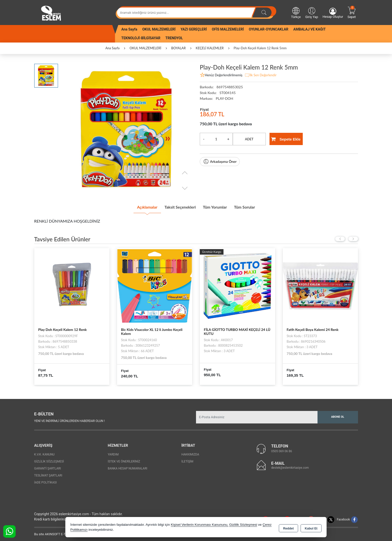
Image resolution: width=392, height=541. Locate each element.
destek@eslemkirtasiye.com (290, 466)
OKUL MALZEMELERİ (159, 29)
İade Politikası (45, 481)
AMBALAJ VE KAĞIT (309, 29)
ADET (249, 139)
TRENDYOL (174, 38)
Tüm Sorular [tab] (254, 206)
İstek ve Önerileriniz (124, 460)
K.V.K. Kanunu (44, 453)
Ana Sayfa (129, 29)
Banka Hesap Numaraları (127, 467)
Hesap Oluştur (333, 13)
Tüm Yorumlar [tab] (218, 206)
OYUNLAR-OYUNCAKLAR (268, 29)
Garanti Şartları (48, 467)
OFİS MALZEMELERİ (228, 29)
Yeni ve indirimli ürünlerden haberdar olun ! (69, 419)
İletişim (187, 460)
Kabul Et (311, 527)
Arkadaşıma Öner (220, 162)
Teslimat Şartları (48, 474)
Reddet (288, 527)
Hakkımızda (190, 453)
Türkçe (296, 13)
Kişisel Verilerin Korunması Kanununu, (199, 525)
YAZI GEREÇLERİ (194, 29)
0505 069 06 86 (282, 449)
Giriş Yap (312, 13)
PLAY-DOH (224, 98)
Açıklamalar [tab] (137, 206)
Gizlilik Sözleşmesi (49, 460)
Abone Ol (337, 415)
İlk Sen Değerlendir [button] (260, 75)
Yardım (113, 453)
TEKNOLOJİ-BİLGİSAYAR (141, 38)
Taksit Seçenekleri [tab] (177, 206)
